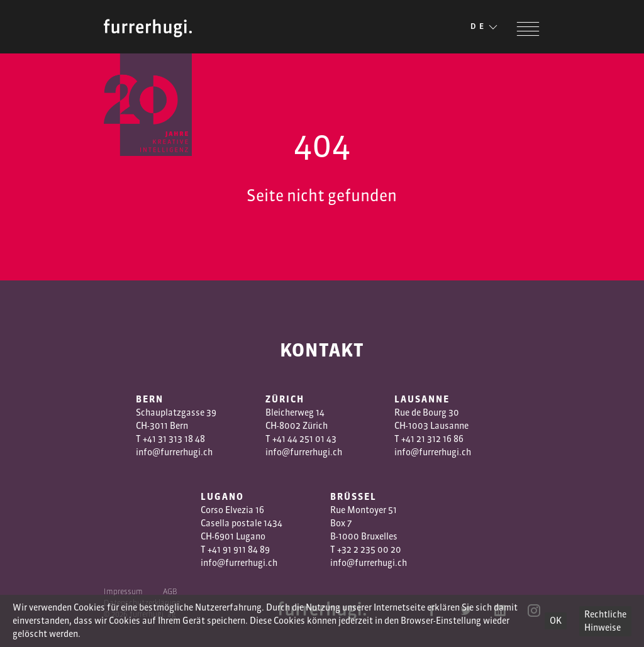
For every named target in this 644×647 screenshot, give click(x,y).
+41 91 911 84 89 (239, 550)
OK (556, 621)
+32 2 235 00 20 (369, 550)
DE (485, 27)
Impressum (123, 591)
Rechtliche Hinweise (605, 621)
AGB (170, 591)
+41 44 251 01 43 (304, 439)
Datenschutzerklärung (142, 603)
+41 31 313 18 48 (174, 439)
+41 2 (411, 439)
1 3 (427, 439)
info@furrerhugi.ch (174, 452)
